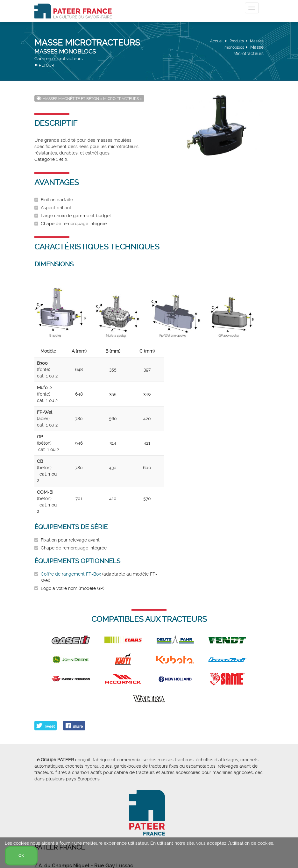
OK (21, 856)
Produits (237, 41)
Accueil (217, 41)
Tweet (49, 727)
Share (78, 727)
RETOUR (44, 65)
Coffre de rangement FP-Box (71, 574)
